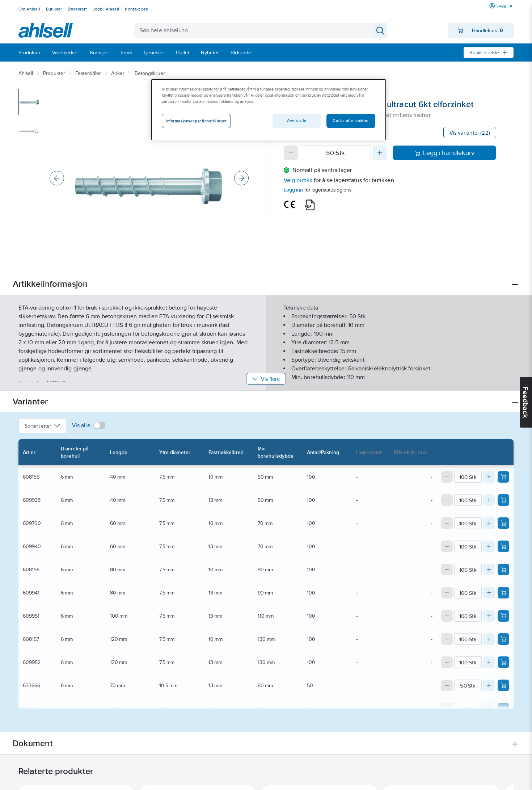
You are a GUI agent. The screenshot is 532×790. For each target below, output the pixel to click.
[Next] (241, 178)
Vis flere (266, 379)
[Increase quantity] (380, 153)
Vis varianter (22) (470, 133)
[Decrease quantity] (291, 153)
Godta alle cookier (351, 121)
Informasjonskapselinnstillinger (196, 121)
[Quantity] (335, 153)
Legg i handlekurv (445, 153)
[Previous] (57, 178)
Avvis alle (297, 121)
